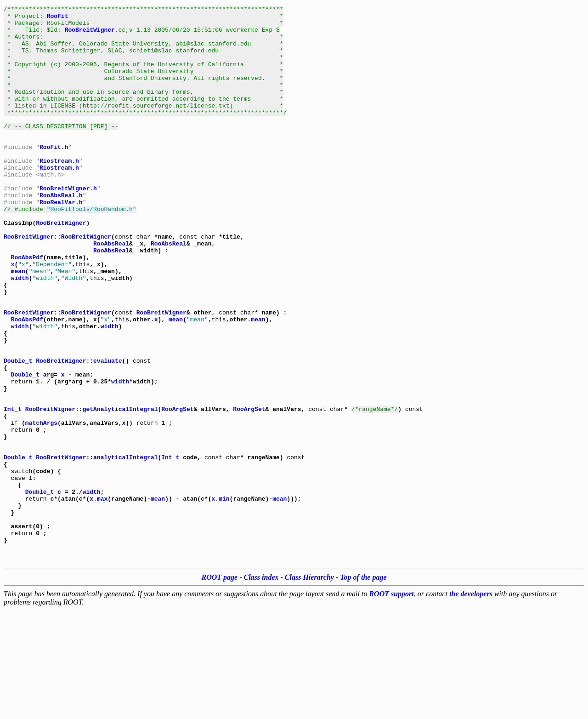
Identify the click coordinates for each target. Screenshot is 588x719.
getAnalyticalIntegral (120, 490)
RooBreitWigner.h (68, 225)
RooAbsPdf (27, 308)
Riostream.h (59, 192)
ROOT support (391, 703)
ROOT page (220, 686)
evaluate (107, 432)
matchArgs (41, 507)
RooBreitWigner (90, 35)
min (224, 598)
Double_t (18, 432)
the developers (471, 703)
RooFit (58, 18)
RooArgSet (177, 490)
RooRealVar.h (61, 242)
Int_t (13, 490)
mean (18, 325)
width (20, 333)
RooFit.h (54, 176)
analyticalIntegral (125, 548)
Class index (261, 686)
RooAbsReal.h (61, 234)
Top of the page (363, 686)
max (102, 598)
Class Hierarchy (309, 686)
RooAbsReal (111, 291)
